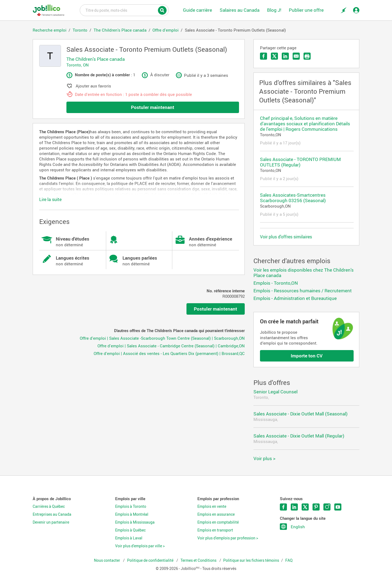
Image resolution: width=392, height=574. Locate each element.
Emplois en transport (215, 530)
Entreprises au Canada (52, 514)
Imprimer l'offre (307, 56)
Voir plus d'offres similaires (286, 237)
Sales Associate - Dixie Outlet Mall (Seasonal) (301, 414)
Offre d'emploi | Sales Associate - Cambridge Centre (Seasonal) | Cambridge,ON (171, 346)
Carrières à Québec (49, 506)
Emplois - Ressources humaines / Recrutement (303, 291)
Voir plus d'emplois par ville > (140, 546)
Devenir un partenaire (51, 522)
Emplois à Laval (129, 538)
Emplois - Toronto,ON (276, 283)
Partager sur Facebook (264, 56)
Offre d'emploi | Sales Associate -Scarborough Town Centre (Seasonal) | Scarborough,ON (162, 338)
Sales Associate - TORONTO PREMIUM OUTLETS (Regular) (300, 162)
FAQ (289, 560)
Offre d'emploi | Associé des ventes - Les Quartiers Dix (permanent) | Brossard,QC (169, 353)
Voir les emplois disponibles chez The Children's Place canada (304, 273)
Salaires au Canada (240, 10)
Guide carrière (197, 10)
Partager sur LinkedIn (285, 56)
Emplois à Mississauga (135, 522)
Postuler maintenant (153, 107)
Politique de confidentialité (151, 560)
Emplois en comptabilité (218, 522)
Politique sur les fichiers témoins (251, 560)
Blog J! (274, 10)
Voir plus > (264, 458)
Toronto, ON (78, 65)
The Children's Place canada (96, 59)
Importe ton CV (307, 356)
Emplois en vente (212, 506)
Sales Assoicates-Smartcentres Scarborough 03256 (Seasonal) (293, 198)
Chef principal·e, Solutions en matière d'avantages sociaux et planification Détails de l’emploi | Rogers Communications (305, 124)
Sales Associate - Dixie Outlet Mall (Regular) (299, 436)
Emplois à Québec (130, 530)
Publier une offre (306, 10)
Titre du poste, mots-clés (124, 10)
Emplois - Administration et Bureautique (295, 298)
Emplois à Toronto (131, 506)
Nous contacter (107, 560)
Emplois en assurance (216, 514)
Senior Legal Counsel (275, 392)
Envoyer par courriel (296, 56)
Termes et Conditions (199, 560)
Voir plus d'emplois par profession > (228, 538)
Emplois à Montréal (132, 514)
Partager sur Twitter (274, 56)
